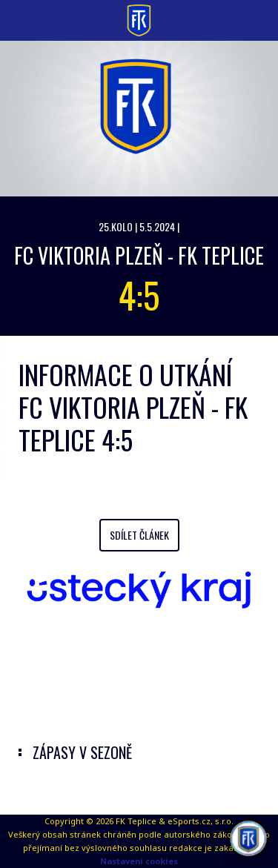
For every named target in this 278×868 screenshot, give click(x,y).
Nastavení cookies (139, 861)
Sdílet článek (139, 535)
